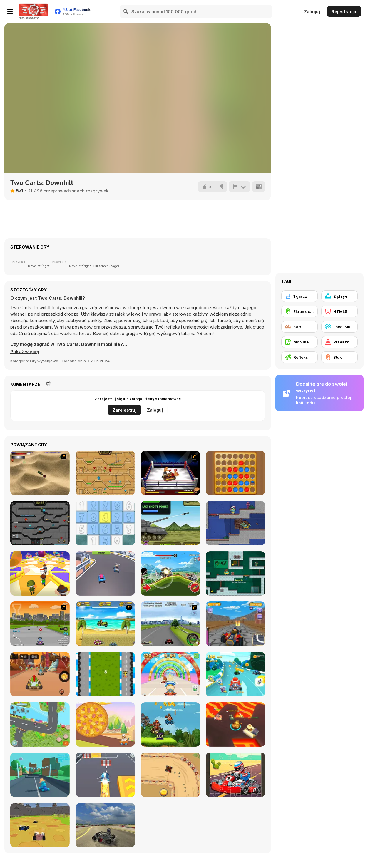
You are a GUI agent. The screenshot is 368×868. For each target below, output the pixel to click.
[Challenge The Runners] (40, 573)
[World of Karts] (40, 825)
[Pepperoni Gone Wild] (105, 724)
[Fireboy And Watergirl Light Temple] (105, 473)
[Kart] (300, 327)
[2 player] (339, 296)
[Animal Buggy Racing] (170, 724)
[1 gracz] (300, 296)
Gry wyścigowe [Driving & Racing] (44, 361)
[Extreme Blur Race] (105, 573)
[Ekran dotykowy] (300, 311)
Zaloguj (312, 12)
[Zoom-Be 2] (235, 523)
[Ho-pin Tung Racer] (170, 624)
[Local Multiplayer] (339, 327)
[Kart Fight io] (235, 724)
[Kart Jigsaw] (235, 775)
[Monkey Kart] (105, 624)
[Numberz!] (105, 523)
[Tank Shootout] (170, 523)
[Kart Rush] (105, 775)
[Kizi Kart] (40, 674)
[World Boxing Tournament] (170, 473)
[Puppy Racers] (40, 624)
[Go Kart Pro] (235, 624)
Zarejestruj (124, 410)
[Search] (126, 11)
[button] (25, 352)
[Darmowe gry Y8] (34, 11)
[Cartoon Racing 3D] (235, 674)
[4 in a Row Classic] (235, 473)
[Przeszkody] (339, 342)
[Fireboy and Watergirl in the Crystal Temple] (40, 523)
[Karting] (105, 674)
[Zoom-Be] (235, 573)
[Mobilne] (300, 342)
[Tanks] (40, 473)
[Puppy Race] (40, 724)
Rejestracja (344, 12)
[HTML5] (339, 311)
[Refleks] (300, 357)
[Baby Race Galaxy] (170, 674)
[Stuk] (339, 357)
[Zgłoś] (240, 187)
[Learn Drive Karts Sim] (105, 825)
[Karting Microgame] (40, 775)
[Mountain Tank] (170, 573)
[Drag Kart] (170, 775)
